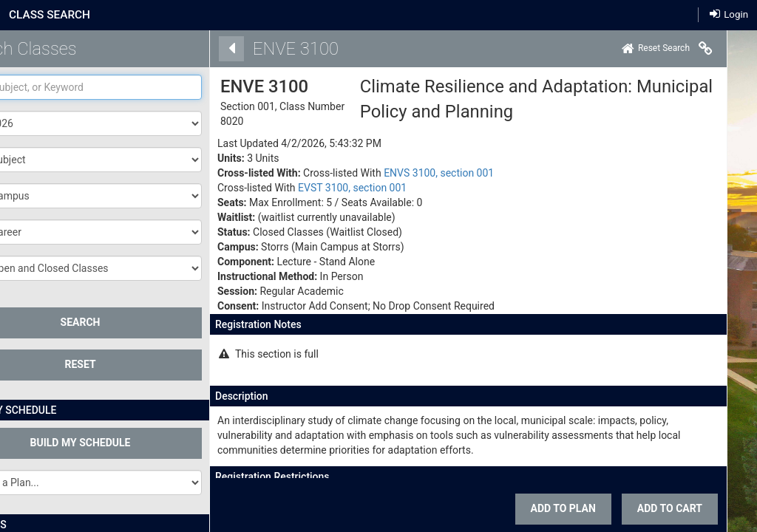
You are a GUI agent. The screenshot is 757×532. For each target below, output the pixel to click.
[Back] (211, 49)
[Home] (635, 49)
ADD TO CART (649, 508)
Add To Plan (543, 508)
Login (729, 14)
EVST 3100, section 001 (332, 188)
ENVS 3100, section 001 (418, 173)
